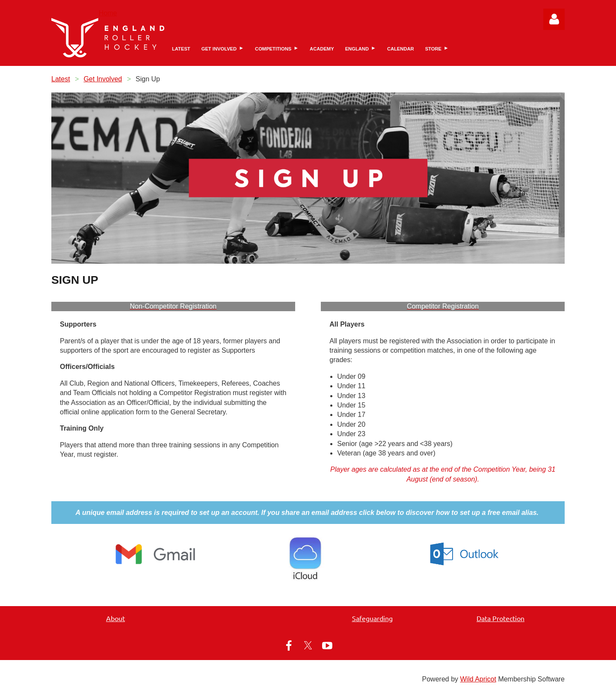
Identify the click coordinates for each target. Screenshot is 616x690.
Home (108, 13)
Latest (61, 79)
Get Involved (103, 79)
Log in (554, 19)
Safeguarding (372, 618)
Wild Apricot (478, 679)
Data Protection (500, 618)
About (115, 618)
